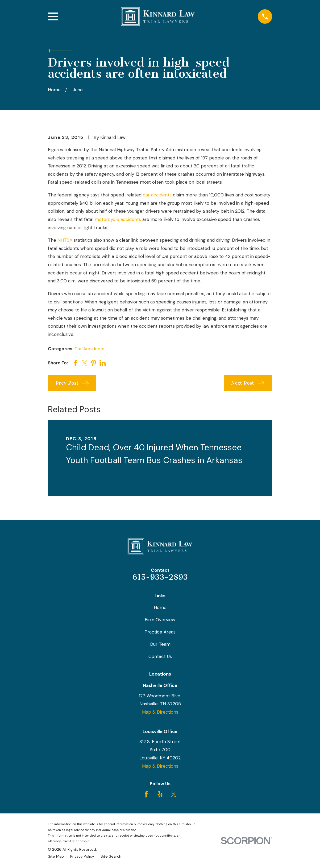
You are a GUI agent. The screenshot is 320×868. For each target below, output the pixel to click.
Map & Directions (160, 712)
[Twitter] (174, 794)
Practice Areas (160, 632)
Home (160, 607)
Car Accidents (89, 349)
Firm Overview (160, 620)
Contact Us (160, 656)
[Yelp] (160, 794)
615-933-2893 (160, 577)
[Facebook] (146, 794)
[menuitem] (56, 857)
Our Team (160, 644)
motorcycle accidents (118, 219)
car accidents (157, 195)
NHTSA (65, 240)
